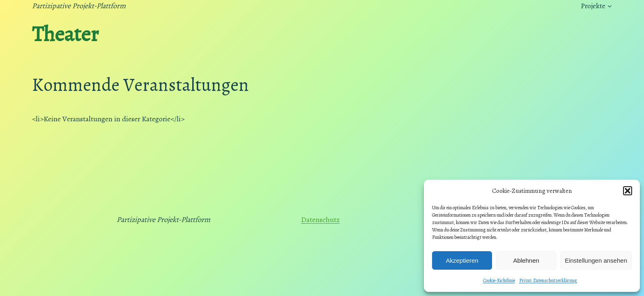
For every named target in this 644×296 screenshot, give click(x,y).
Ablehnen (526, 260)
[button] (628, 191)
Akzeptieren (462, 260)
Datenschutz (320, 220)
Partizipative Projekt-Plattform (79, 6)
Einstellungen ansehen (596, 260)
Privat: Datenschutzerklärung (548, 280)
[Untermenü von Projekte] (610, 6)
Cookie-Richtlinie (499, 280)
